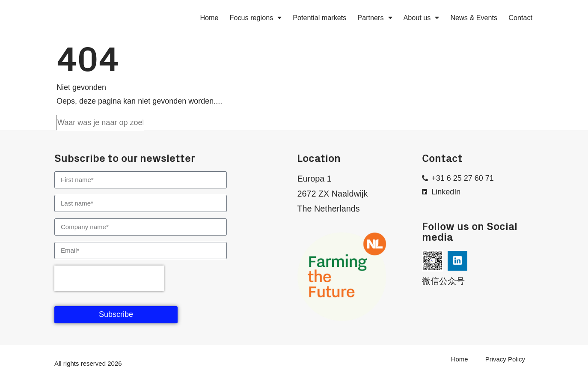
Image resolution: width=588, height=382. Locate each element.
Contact (520, 18)
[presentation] (109, 278)
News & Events (474, 18)
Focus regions (256, 18)
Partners (375, 18)
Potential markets (319, 18)
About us (422, 18)
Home (209, 18)
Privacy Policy (505, 359)
